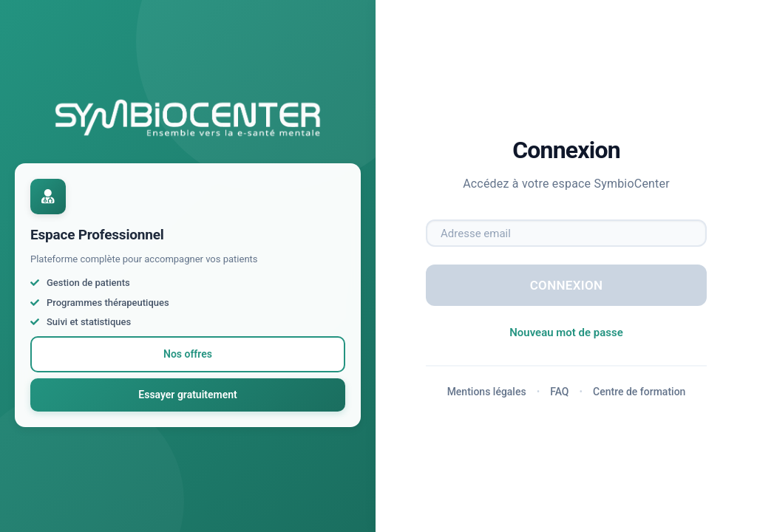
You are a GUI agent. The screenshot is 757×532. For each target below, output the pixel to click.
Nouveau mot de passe (566, 332)
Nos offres (188, 354)
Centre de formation (639, 392)
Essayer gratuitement (188, 395)
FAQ (559, 392)
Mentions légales (487, 392)
